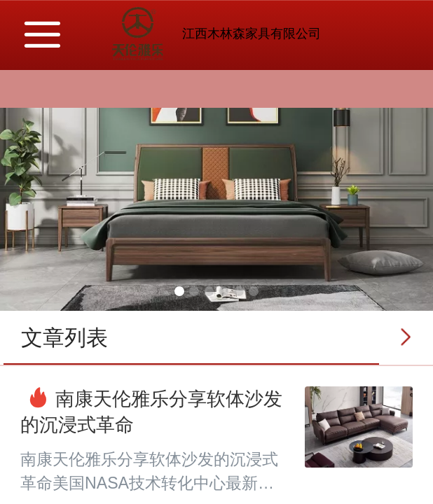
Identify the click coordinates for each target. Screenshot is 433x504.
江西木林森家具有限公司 (252, 34)
